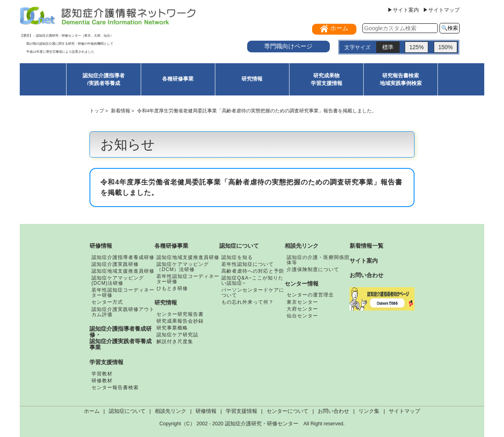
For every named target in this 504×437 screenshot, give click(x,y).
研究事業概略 (172, 328)
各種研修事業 (178, 79)
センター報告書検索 (115, 387)
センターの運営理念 (310, 295)
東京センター (302, 302)
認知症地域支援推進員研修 (123, 271)
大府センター (302, 309)
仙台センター (302, 316)
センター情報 (302, 284)
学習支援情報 (106, 362)
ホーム (92, 411)
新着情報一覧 (367, 246)
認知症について (239, 246)
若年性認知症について (248, 264)
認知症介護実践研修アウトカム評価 (123, 312)
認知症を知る (237, 257)
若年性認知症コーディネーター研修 (123, 293)
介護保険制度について (313, 269)
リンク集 (369, 411)
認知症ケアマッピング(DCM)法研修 (118, 281)
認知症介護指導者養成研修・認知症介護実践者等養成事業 (121, 338)
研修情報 (101, 246)
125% (417, 47)
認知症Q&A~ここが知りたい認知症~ (252, 281)
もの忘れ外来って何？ (248, 302)
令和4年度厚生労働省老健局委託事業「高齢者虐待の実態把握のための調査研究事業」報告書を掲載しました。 (257, 111)
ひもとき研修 (172, 288)
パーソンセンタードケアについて (253, 293)
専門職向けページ (288, 46)
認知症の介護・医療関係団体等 (318, 260)
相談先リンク (302, 246)
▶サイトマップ (441, 10)
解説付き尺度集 (175, 342)
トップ (97, 111)
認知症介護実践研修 (115, 264)
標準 (388, 47)
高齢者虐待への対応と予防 (253, 271)
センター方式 (107, 302)
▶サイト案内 (403, 10)
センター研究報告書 (180, 314)
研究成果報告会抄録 (180, 321)
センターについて (287, 411)
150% (446, 47)
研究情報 (252, 79)
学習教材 (102, 374)
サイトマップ (404, 411)
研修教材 (102, 381)
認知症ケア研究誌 (177, 335)
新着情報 (121, 111)
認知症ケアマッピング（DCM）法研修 (183, 267)
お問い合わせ (367, 275)
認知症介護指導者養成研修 (123, 257)
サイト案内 (364, 261)
